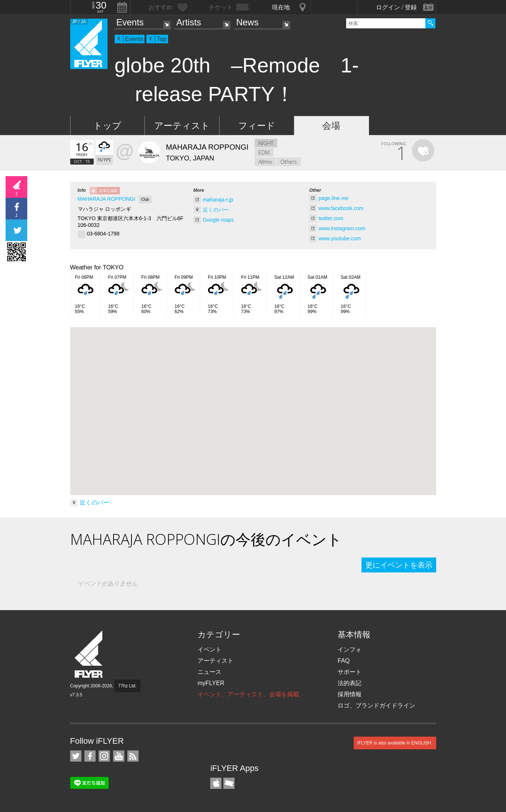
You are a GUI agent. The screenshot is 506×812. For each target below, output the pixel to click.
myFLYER (211, 683)
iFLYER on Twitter (76, 756)
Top (162, 39)
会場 (331, 126)
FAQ (344, 661)
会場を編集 (108, 190)
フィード (257, 126)
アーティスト (182, 126)
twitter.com (331, 218)
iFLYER (89, 654)
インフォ (350, 649)
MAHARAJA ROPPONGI (107, 199)
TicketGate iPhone (229, 783)
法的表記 (350, 683)
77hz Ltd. (127, 686)
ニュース (209, 672)
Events (130, 22)
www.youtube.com (340, 238)
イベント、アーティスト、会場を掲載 (248, 694)
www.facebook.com (341, 208)
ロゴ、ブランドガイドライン (376, 705)
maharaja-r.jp (218, 200)
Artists (189, 22)
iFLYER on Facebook (90, 756)
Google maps (218, 220)
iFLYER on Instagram (104, 756)
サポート (350, 672)
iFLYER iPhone (216, 783)
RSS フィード (133, 756)
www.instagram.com (342, 228)
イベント (209, 649)
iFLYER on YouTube (119, 756)
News (247, 22)
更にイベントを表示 (399, 565)
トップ (107, 126)
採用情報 (350, 694)
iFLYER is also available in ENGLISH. (395, 743)
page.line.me (333, 198)
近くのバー (216, 210)
